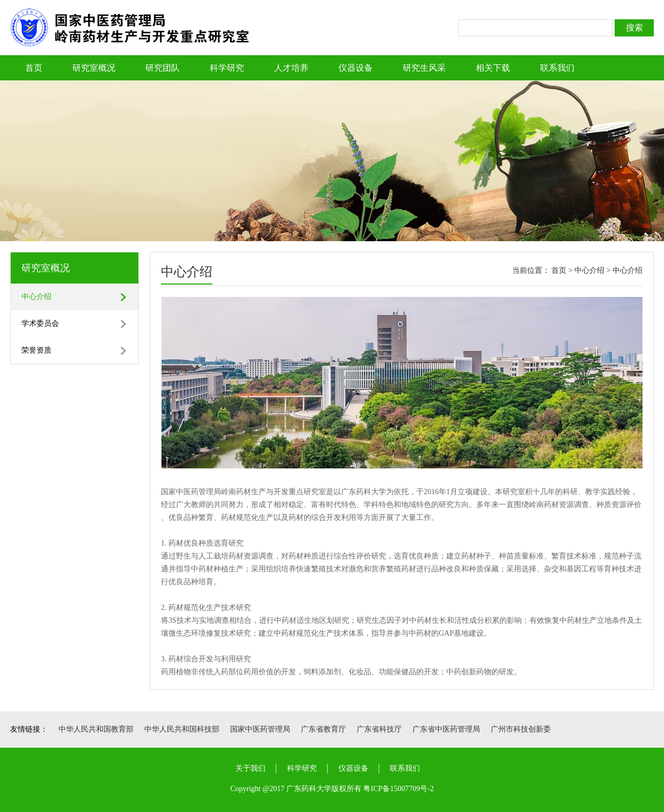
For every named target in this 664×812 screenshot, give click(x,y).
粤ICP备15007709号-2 (398, 789)
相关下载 (493, 68)
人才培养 (291, 68)
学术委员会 (40, 323)
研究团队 (163, 68)
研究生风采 (424, 68)
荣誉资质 (36, 350)
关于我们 (250, 768)
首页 (34, 68)
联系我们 (557, 68)
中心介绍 (36, 297)
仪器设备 (356, 68)
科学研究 (227, 68)
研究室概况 (94, 68)
